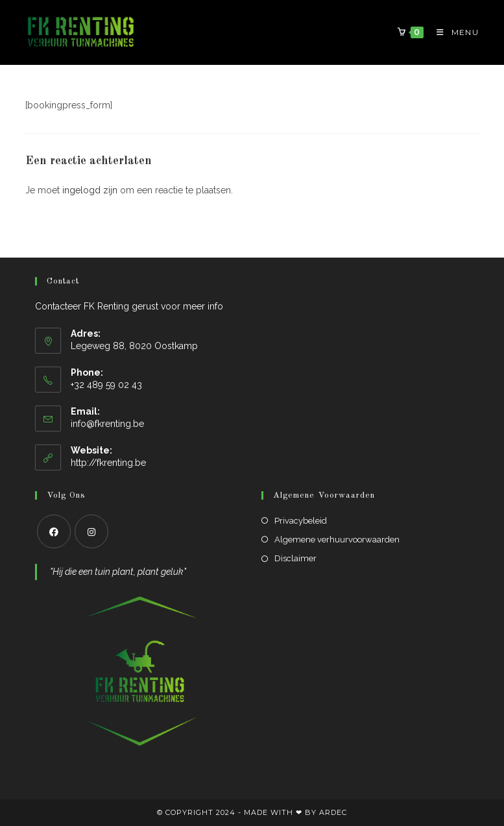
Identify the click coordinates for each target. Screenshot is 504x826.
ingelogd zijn (90, 190)
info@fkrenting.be (107, 424)
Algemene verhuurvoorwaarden (337, 540)
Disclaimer (295, 558)
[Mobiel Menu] (453, 32)
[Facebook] (54, 531)
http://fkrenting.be (108, 463)
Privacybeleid (301, 521)
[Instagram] (91, 531)
